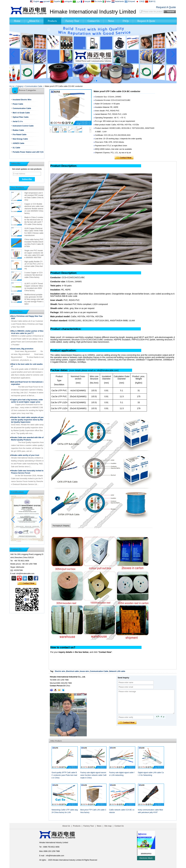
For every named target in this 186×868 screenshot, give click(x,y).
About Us (34, 21)
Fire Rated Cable (20, 135)
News (111, 21)
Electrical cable (72, 671)
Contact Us (94, 21)
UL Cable (16, 148)
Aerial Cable (18, 121)
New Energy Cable (20, 139)
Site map (108, 826)
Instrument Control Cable (23, 126)
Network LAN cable (117, 671)
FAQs (126, 21)
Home (17, 21)
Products (52, 21)
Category (20, 86)
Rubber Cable (18, 130)
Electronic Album (146, 858)
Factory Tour (72, 21)
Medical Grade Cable (21, 113)
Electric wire (60, 671)
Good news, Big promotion (22, 349)
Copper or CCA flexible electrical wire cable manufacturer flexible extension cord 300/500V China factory (34, 209)
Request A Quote (166, 7)
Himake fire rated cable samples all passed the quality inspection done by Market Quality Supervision (27, 420)
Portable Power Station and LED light (28, 152)
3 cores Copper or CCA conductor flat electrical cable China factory (33, 275)
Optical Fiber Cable (21, 117)
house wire (84, 671)
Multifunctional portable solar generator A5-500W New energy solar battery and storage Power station (34, 299)
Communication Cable (34, 86)
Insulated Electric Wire (22, 100)
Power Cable (18, 104)
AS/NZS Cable (18, 143)
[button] (90, 81)
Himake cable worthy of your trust (25, 455)
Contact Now (27, 583)
